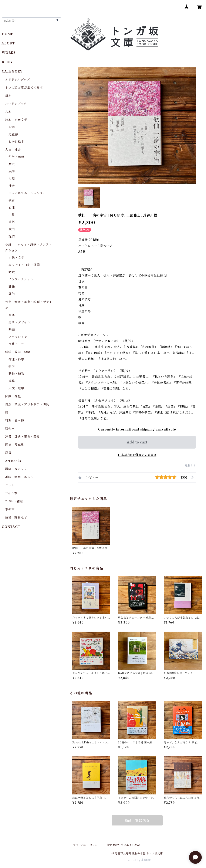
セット (10, 485)
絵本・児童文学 (16, 120)
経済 (12, 236)
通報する (190, 465)
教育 (12, 200)
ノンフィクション (21, 279)
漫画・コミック (16, 469)
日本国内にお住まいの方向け (137, 455)
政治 (12, 229)
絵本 (12, 127)
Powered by (137, 860)
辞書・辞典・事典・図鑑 (22, 437)
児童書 (13, 134)
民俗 (12, 171)
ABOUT (8, 43)
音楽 (12, 315)
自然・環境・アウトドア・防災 (27, 404)
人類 (12, 179)
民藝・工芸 (16, 344)
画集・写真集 (15, 445)
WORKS (9, 53)
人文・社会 (13, 150)
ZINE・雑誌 (14, 501)
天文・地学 (16, 388)
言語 (12, 222)
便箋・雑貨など (16, 517)
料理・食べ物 (15, 421)
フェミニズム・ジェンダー (27, 193)
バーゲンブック (16, 104)
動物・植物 (16, 374)
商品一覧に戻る (137, 820)
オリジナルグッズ (17, 80)
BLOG (7, 62)
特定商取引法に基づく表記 (124, 845)
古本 (8, 112)
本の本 (10, 509)
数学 (12, 367)
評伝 (12, 294)
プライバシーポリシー (87, 845)
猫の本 (10, 429)
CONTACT (11, 527)
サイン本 (11, 493)
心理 (12, 207)
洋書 (8, 453)
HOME (8, 34)
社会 (12, 186)
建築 (12, 381)
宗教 (12, 215)
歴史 (12, 164)
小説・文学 (16, 258)
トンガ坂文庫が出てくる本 (24, 88)
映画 (12, 330)
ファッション (18, 337)
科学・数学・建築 (18, 352)
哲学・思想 (16, 157)
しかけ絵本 (16, 142)
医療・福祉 (13, 396)
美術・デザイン (19, 322)
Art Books (13, 461)
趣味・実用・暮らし (19, 477)
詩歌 (12, 272)
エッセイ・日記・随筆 (24, 265)
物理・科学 (16, 359)
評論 (12, 287)
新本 (8, 96)
